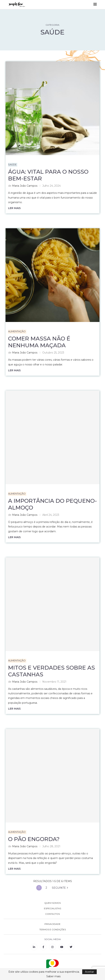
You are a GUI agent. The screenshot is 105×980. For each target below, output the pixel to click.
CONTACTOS (52, 914)
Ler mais (14, 208)
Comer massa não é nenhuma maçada (39, 342)
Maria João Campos (25, 186)
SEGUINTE (60, 888)
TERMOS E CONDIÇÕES (53, 930)
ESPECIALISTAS (52, 909)
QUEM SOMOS (52, 903)
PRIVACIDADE (52, 924)
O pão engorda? (34, 839)
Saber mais (53, 976)
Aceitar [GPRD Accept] (89, 972)
